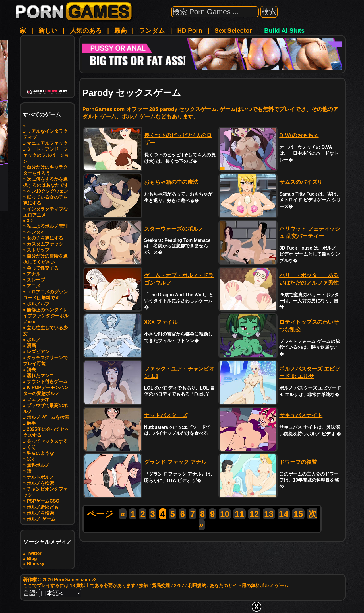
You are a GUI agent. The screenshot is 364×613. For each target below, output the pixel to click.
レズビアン (38, 352)
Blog (32, 559)
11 (239, 514)
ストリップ (38, 250)
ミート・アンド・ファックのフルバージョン (46, 155)
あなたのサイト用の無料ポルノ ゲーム (249, 586)
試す (31, 459)
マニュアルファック (47, 143)
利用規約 (197, 586)
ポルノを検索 (40, 483)
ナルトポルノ (40, 477)
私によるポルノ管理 (47, 226)
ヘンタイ (36, 232)
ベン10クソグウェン (47, 191)
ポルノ (34, 340)
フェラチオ (38, 399)
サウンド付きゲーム (47, 381)
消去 (31, 370)
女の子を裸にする (45, 238)
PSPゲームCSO (43, 501)
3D (30, 221)
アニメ (34, 286)
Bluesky (35, 564)
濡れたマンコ (40, 376)
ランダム (152, 31)
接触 (144, 586)
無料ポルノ (38, 465)
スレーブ (36, 280)
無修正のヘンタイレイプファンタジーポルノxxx (46, 316)
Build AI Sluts (284, 31)
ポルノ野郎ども (43, 507)
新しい (48, 31)
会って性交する (43, 268)
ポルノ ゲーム (41, 519)
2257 (179, 586)
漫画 (31, 346)
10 (225, 514)
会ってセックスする (47, 441)
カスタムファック (45, 244)
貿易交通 (161, 586)
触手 (31, 423)
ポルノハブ (38, 304)
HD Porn (190, 31)
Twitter (34, 553)
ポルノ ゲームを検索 (48, 417)
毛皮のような (40, 453)
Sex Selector (233, 31)
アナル (34, 274)
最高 (121, 31)
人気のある (86, 31)
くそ (31, 447)
